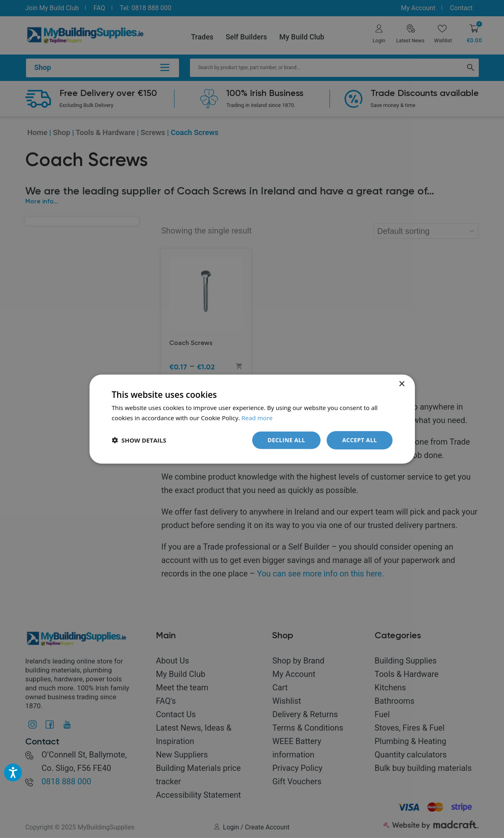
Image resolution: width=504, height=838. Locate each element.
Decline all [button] (286, 440)
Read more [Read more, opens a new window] (257, 418)
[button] (139, 440)
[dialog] (252, 419)
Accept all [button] (359, 440)
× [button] (402, 384)
